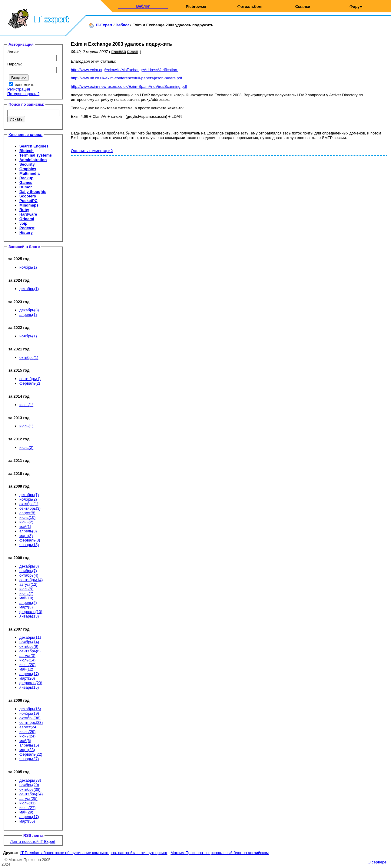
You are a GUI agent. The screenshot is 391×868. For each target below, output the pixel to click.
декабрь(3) (29, 310)
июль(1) (26, 426)
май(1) (25, 527)
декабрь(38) (30, 780)
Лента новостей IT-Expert (33, 841)
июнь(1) (26, 405)
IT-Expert (104, 25)
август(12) (28, 584)
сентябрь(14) (31, 580)
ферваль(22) (31, 754)
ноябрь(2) (28, 499)
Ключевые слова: (25, 135)
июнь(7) (26, 593)
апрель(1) (28, 315)
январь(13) (29, 616)
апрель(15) (29, 745)
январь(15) (29, 687)
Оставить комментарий (92, 151)
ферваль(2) (30, 383)
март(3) (26, 536)
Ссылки (303, 7)
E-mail (133, 52)
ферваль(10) (31, 612)
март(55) (27, 821)
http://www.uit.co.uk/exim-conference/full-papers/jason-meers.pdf (126, 78)
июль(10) (27, 517)
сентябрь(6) (30, 651)
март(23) (27, 750)
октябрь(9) (29, 646)
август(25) (28, 798)
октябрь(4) (29, 575)
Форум (356, 7)
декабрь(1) (29, 289)
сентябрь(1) (30, 379)
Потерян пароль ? (23, 94)
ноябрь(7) (28, 571)
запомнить (25, 85)
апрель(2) (28, 603)
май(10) (26, 598)
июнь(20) (27, 665)
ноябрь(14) (29, 642)
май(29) (26, 812)
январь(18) (29, 545)
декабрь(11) (30, 637)
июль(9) (26, 589)
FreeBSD (119, 52)
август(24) (28, 727)
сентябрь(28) (31, 722)
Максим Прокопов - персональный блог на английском (220, 853)
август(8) (27, 513)
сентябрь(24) (31, 794)
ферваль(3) (30, 540)
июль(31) (27, 803)
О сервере (377, 862)
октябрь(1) (29, 358)
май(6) (25, 741)
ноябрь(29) (29, 785)
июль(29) (27, 732)
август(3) (27, 656)
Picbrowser (196, 7)
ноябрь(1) (28, 267)
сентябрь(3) (30, 508)
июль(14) (27, 660)
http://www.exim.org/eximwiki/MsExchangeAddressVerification (124, 70)
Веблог (143, 6)
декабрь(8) (29, 566)
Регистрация (19, 89)
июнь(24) (27, 736)
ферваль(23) (31, 683)
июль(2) (26, 447)
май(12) (26, 669)
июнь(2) (26, 522)
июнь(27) (27, 808)
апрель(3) (28, 531)
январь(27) (29, 759)
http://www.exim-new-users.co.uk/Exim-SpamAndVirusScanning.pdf (129, 86)
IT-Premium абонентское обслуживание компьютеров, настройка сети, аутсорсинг (94, 853)
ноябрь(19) (29, 713)
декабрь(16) (30, 709)
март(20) (27, 678)
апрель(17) (29, 674)
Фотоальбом (249, 7)
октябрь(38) (30, 718)
